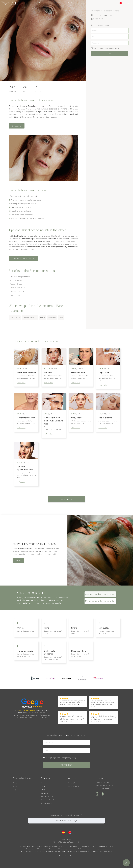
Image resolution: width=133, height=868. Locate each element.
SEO (73, 856)
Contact (84, 3)
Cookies (77, 842)
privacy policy (114, 48)
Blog (15, 790)
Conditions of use (66, 842)
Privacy (55, 842)
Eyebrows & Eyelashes (48, 800)
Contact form (73, 783)
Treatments (44, 3)
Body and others (46, 803)
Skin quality (45, 793)
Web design (63, 856)
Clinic (58, 3)
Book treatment (74, 786)
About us (71, 3)
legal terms (102, 48)
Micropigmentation (47, 796)
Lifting (43, 790)
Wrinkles (44, 783)
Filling (43, 786)
